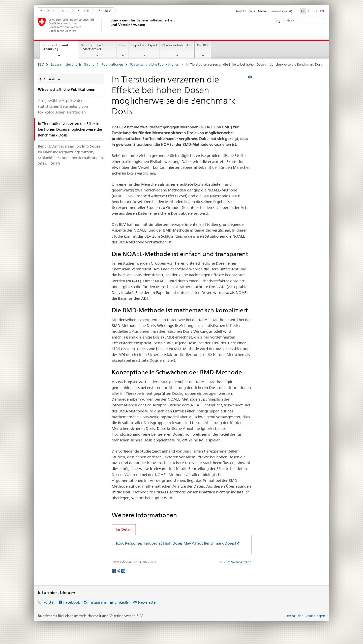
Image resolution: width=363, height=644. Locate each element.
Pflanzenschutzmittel (177, 45)
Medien (263, 11)
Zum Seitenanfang (237, 562)
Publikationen (112, 64)
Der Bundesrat (54, 11)
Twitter (49, 602)
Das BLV (203, 45)
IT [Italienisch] (316, 11)
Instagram (97, 602)
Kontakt (241, 11)
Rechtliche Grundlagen (305, 616)
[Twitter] (119, 570)
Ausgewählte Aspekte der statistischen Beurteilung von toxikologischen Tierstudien (63, 106)
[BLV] (110, 25)
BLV (105, 11)
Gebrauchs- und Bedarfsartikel (92, 47)
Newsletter (147, 602)
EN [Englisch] (322, 11)
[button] (279, 21)
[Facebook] (114, 570)
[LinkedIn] (123, 570)
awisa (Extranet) (282, 11)
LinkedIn (122, 602)
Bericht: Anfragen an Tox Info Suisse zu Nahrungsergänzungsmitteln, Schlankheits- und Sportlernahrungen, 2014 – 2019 (71, 155)
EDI (84, 11)
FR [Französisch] (310, 11)
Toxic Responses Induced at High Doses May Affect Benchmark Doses (175, 543)
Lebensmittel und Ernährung (56, 49)
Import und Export (144, 45)
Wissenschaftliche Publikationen (155, 64)
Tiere (123, 45)
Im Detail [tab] (124, 529)
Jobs (252, 11)
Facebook (72, 602)
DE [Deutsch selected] (303, 11)
